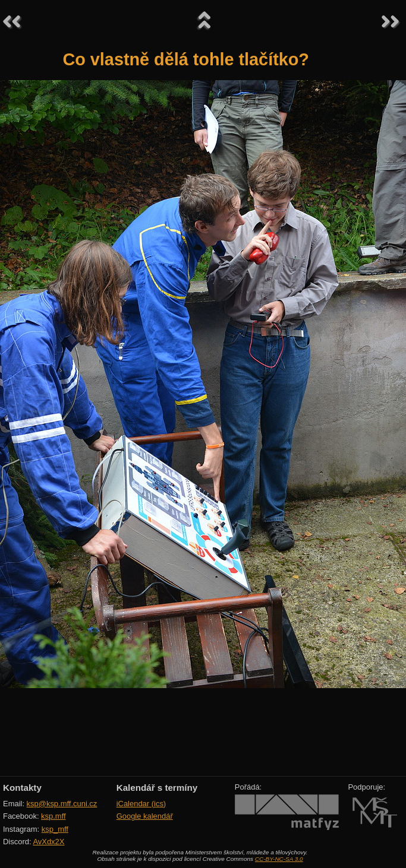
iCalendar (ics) (141, 804)
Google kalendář (145, 816)
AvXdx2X (48, 842)
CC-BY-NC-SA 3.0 (279, 859)
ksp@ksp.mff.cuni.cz (62, 804)
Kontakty (22, 788)
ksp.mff (53, 816)
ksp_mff (55, 829)
